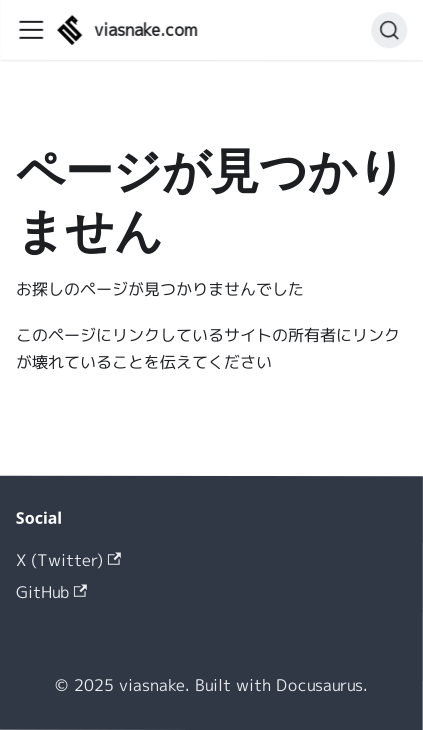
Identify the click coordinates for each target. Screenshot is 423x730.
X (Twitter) (68, 559)
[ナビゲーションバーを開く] (31, 30)
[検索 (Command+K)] (389, 30)
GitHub (51, 591)
